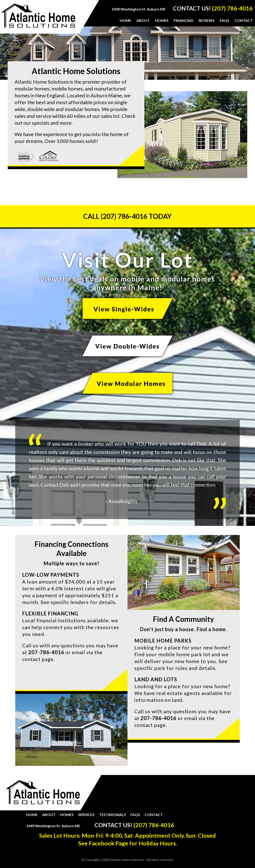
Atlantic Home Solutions (38, 19)
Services (86, 815)
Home (32, 815)
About (49, 815)
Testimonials (112, 815)
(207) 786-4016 (232, 8)
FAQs (135, 815)
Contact (154, 815)
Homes (67, 815)
